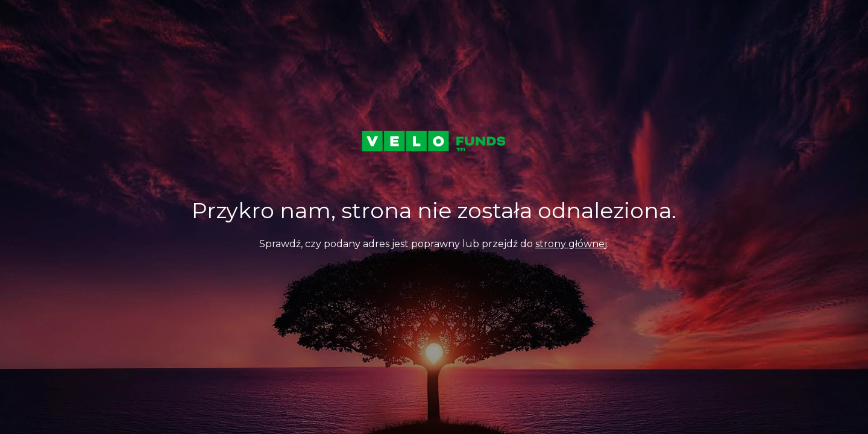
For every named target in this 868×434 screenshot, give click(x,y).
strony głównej (571, 244)
